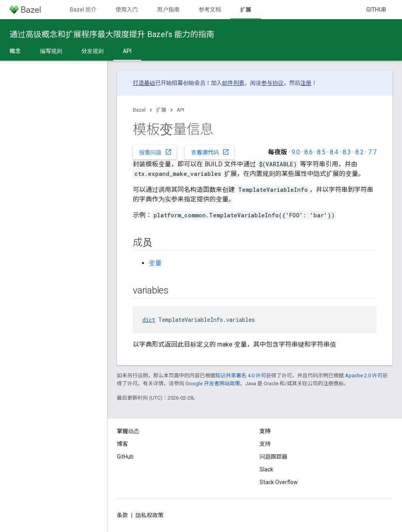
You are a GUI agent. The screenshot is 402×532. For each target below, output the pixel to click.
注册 (306, 83)
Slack (266, 469)
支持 (265, 444)
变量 (155, 263)
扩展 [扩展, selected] (246, 10)
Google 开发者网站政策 (213, 383)
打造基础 (144, 83)
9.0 (296, 152)
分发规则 (93, 51)
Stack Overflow (279, 482)
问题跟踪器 (274, 457)
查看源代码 (210, 152)
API (180, 110)
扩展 (161, 110)
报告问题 (156, 152)
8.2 (360, 152)
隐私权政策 (150, 515)
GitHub (376, 10)
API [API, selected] (127, 51)
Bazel (139, 110)
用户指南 (168, 10)
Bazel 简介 (83, 10)
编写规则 (51, 51)
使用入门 (127, 10)
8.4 (334, 152)
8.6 (308, 152)
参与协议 (272, 83)
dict (149, 320)
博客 (122, 444)
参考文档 (210, 10)
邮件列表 (233, 83)
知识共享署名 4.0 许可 (241, 375)
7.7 (372, 152)
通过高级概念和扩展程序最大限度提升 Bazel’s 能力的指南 (112, 34)
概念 (15, 51)
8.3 (347, 152)
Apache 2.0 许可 (364, 375)
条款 (122, 515)
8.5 (321, 152)
